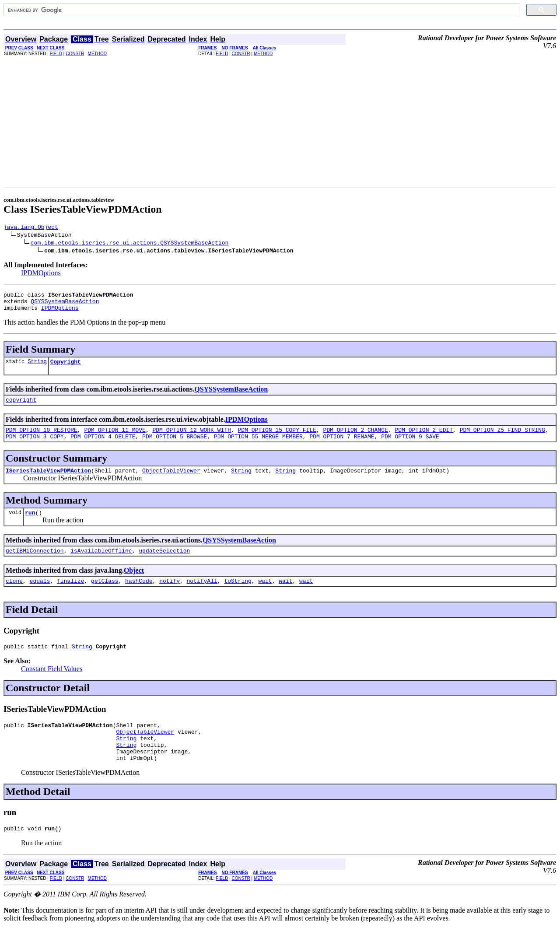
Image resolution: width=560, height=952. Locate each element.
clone (14, 596)
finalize (70, 596)
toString (238, 596)
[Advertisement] (280, 121)
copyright (21, 407)
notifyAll (202, 596)
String (37, 368)
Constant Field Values (52, 686)
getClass (105, 596)
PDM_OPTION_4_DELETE (103, 447)
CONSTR (75, 54)
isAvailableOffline (101, 565)
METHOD (97, 54)
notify (170, 596)
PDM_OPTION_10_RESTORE (42, 439)
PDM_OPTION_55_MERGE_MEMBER (258, 447)
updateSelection (164, 565)
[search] (261, 10)
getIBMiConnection (35, 565)
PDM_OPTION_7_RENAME (342, 447)
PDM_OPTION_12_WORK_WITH (191, 439)
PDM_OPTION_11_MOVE (115, 439)
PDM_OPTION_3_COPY (35, 447)
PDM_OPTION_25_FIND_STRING (502, 439)
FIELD (56, 54)
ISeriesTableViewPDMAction (48, 482)
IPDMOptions (41, 274)
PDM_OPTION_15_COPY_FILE (277, 439)
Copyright (66, 368)
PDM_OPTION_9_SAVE (410, 447)
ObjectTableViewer (171, 482)
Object (134, 585)
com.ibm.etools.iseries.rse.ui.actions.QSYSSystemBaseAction (129, 244)
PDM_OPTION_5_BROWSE (175, 447)
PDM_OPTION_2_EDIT (424, 439)
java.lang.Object (31, 228)
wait (265, 596)
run (30, 525)
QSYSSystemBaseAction (65, 305)
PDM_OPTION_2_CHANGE (355, 439)
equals (40, 596)
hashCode (139, 596)
